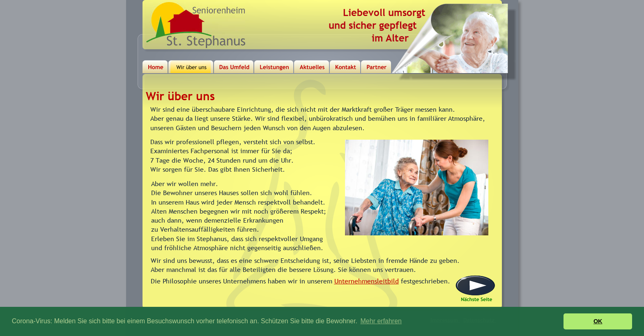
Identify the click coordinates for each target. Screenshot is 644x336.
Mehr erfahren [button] (381, 321)
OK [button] (598, 321)
